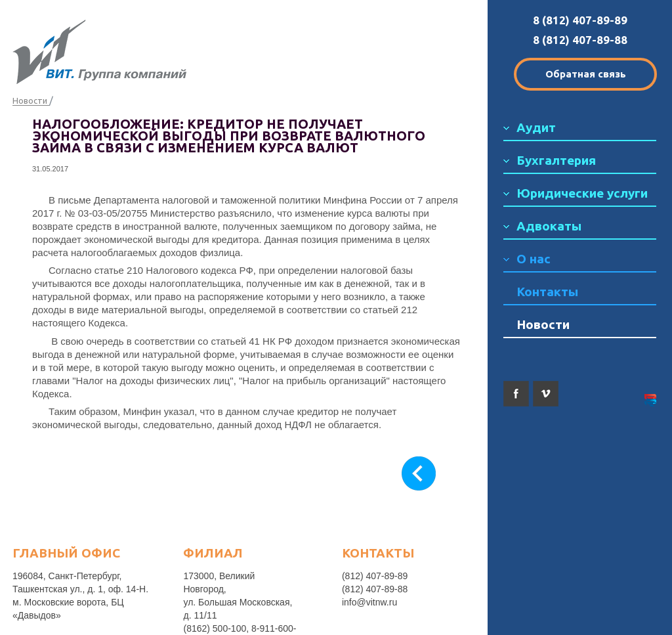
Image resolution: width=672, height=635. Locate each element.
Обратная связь (586, 74)
